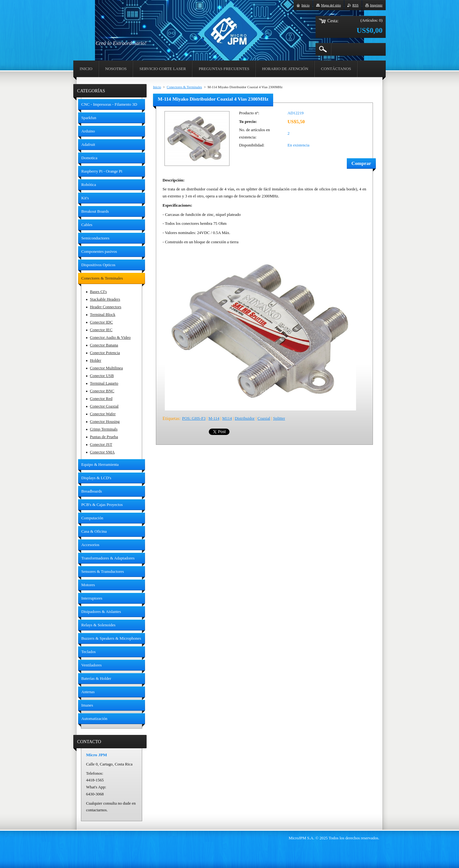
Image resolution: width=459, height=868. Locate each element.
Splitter (279, 418)
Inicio (157, 87)
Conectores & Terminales (184, 87)
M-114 (214, 418)
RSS (355, 5)
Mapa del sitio (331, 5)
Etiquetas (171, 418)
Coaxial (264, 418)
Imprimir (376, 5)
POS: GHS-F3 (194, 418)
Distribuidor (245, 418)
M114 (227, 418)
